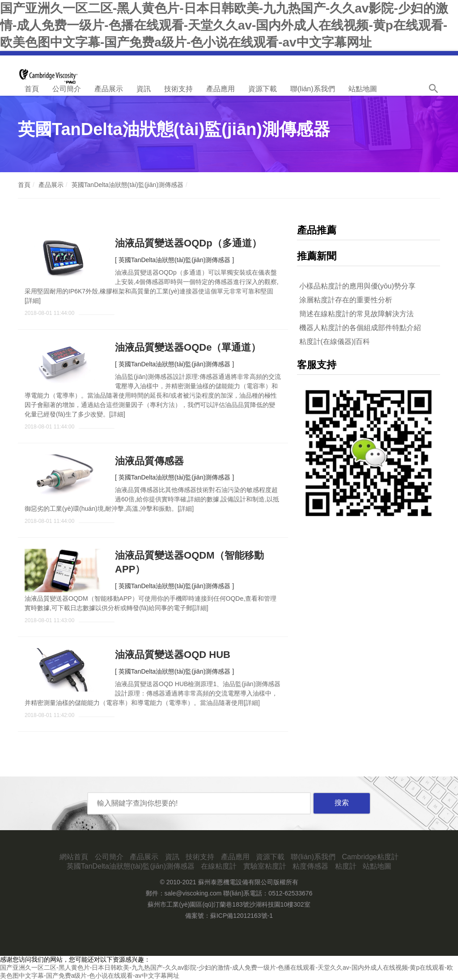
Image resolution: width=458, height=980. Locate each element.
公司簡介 (67, 89)
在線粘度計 (219, 866)
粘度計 (346, 866)
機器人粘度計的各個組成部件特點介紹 (360, 328)
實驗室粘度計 (265, 866)
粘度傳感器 (310, 866)
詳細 (33, 301)
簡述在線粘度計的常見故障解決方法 (356, 314)
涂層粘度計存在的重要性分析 (346, 300)
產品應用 (221, 89)
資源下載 (263, 89)
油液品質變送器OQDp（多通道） (188, 243)
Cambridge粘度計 (370, 857)
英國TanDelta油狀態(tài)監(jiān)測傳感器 (127, 185)
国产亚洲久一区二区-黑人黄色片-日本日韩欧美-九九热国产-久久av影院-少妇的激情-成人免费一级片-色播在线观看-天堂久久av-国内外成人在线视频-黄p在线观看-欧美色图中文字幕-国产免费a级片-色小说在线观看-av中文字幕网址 (224, 25)
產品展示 (109, 89)
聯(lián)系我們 (313, 89)
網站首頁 (74, 857)
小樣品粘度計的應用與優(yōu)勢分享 (357, 286)
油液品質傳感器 (149, 461)
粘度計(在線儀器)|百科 (335, 342)
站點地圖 (363, 89)
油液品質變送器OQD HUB (173, 655)
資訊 (144, 89)
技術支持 (178, 89)
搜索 (342, 803)
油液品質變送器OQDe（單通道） (188, 347)
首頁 (32, 89)
